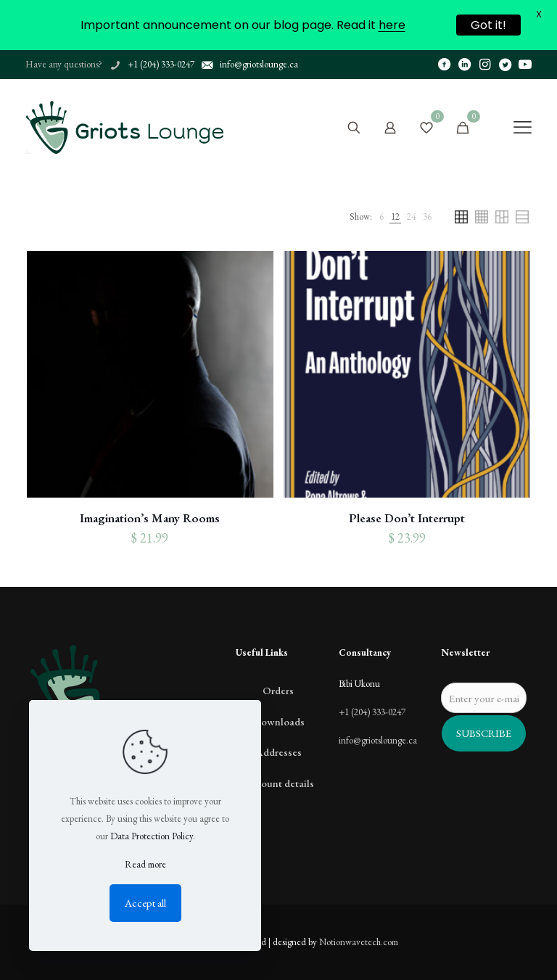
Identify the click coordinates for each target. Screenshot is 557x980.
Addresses (278, 752)
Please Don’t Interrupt (407, 518)
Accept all (145, 903)
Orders (278, 690)
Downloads (278, 721)
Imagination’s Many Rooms (150, 518)
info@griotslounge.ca (378, 740)
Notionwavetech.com (359, 942)
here (392, 25)
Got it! (488, 25)
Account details (278, 783)
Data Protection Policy (152, 836)
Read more (145, 864)
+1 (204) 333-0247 (372, 712)
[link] (381, 217)
